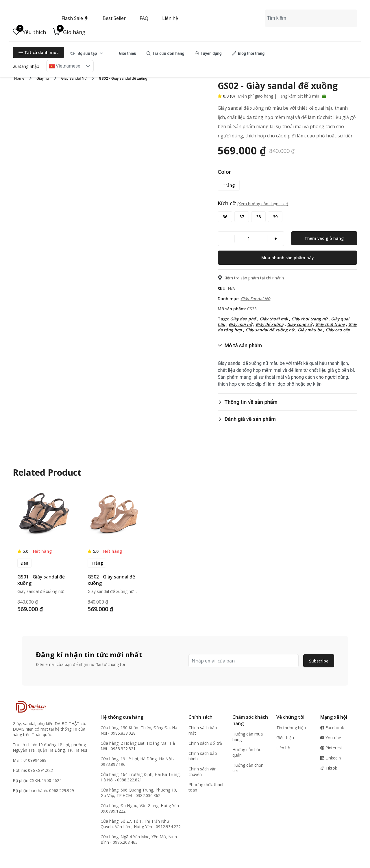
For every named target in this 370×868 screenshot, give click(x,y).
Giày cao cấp (338, 330)
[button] (69, 32)
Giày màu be (310, 330)
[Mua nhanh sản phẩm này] (287, 258)
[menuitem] (87, 53)
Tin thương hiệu (291, 728)
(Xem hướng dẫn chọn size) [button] (263, 204)
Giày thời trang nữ (309, 319)
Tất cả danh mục (38, 52)
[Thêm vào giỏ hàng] (324, 238)
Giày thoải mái (274, 319)
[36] (225, 217)
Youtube (331, 738)
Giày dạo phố (243, 319)
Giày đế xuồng (270, 324)
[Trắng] (229, 185)
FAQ (144, 18)
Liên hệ (170, 18)
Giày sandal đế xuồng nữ (270, 330)
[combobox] (311, 18)
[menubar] (168, 53)
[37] (242, 217)
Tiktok (329, 768)
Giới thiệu (285, 738)
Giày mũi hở (240, 324)
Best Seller (114, 18)
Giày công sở (299, 324)
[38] (258, 217)
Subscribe (319, 661)
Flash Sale (75, 18)
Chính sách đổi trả (205, 743)
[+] (276, 239)
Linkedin (331, 758)
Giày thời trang (330, 324)
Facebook (332, 728)
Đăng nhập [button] (26, 66)
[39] (275, 217)
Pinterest (331, 748)
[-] (226, 239)
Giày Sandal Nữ (255, 299)
